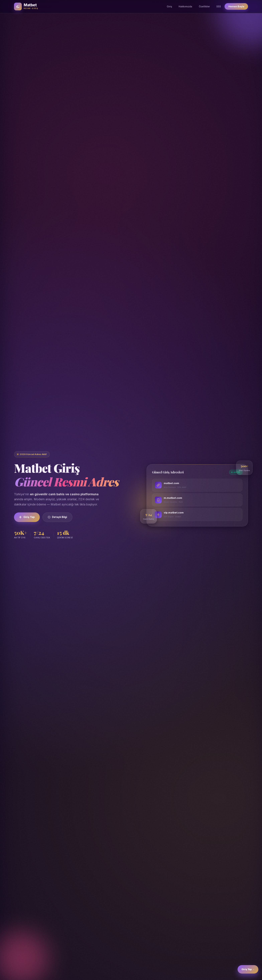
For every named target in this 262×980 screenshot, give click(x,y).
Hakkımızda (185, 6)
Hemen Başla (236, 6)
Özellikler (204, 6)
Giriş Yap (27, 517)
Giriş (169, 6)
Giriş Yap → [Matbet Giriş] (248, 972)
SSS (219, 6)
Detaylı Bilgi (57, 517)
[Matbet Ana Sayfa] (26, 7)
